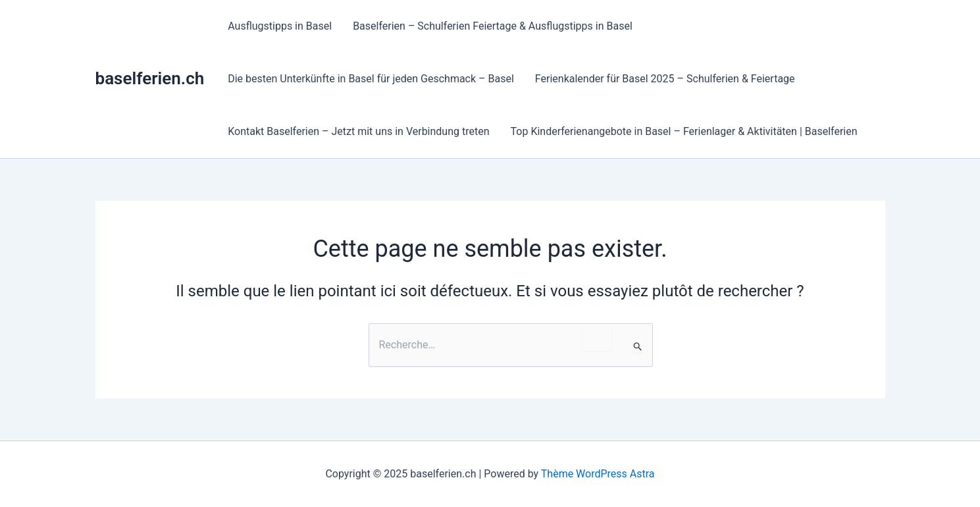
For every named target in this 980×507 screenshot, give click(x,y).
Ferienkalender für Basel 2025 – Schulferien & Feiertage (665, 79)
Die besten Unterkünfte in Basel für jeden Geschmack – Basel (371, 79)
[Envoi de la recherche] (638, 346)
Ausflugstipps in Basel (280, 26)
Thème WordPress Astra (598, 474)
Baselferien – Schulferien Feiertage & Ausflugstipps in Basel (493, 26)
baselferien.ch (150, 78)
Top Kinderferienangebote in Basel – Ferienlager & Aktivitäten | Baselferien (684, 131)
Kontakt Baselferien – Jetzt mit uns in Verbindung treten (358, 131)
